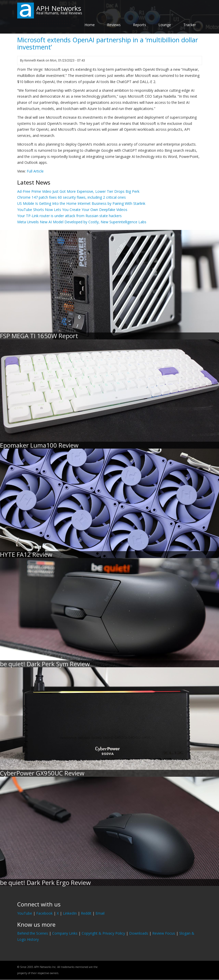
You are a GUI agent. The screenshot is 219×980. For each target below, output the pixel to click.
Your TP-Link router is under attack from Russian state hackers (69, 216)
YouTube (25, 913)
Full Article (35, 171)
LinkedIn (70, 913)
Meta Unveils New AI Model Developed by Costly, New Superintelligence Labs (82, 222)
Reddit (86, 913)
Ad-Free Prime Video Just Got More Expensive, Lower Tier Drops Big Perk (78, 191)
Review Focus (164, 933)
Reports (140, 25)
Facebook (44, 913)
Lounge (165, 25)
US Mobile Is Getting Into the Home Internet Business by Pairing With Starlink (81, 203)
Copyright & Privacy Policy (103, 933)
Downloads (139, 933)
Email (100, 913)
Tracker (190, 25)
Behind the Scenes (33, 933)
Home (90, 25)
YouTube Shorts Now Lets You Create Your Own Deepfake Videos (72, 210)
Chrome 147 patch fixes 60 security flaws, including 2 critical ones (72, 197)
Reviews (114, 25)
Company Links (65, 933)
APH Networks (59, 8)
